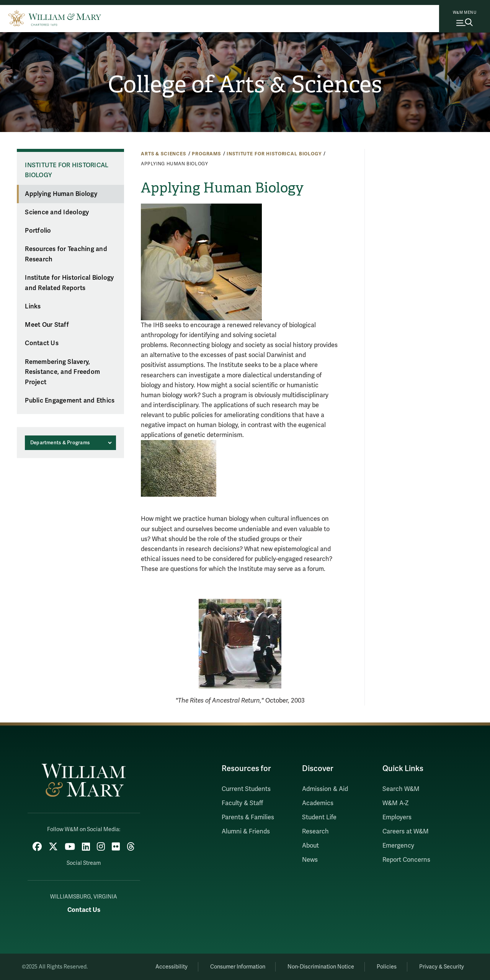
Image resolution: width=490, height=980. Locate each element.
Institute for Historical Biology (274, 154)
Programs (206, 154)
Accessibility (171, 967)
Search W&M (401, 789)
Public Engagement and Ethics (70, 401)
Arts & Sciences (163, 154)
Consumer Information (238, 967)
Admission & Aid (325, 789)
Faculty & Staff (242, 803)
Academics (318, 803)
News (310, 860)
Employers (397, 817)
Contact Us (42, 343)
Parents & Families (248, 817)
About (310, 846)
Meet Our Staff (47, 325)
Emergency (398, 846)
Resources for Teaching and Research (66, 254)
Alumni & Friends (246, 832)
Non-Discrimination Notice (321, 967)
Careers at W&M (406, 832)
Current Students (246, 789)
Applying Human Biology (61, 194)
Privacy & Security (442, 967)
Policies (387, 967)
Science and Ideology (57, 212)
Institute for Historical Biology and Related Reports (69, 283)
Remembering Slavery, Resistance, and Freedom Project (62, 372)
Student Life (319, 817)
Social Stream (84, 863)
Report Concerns (406, 860)
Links (33, 307)
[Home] (55, 17)
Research (315, 832)
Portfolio (38, 231)
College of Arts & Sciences (245, 85)
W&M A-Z (396, 803)
